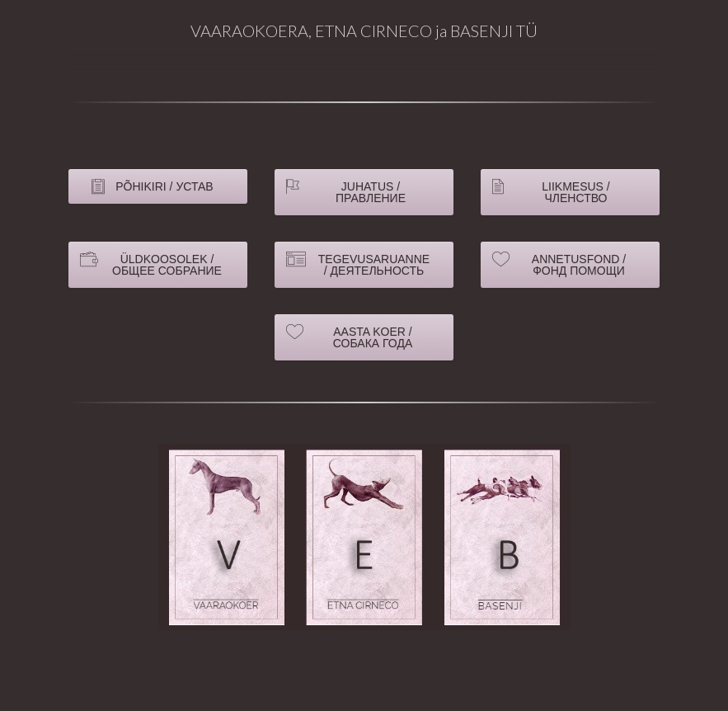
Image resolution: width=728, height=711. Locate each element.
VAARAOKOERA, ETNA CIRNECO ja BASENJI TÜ (364, 31)
